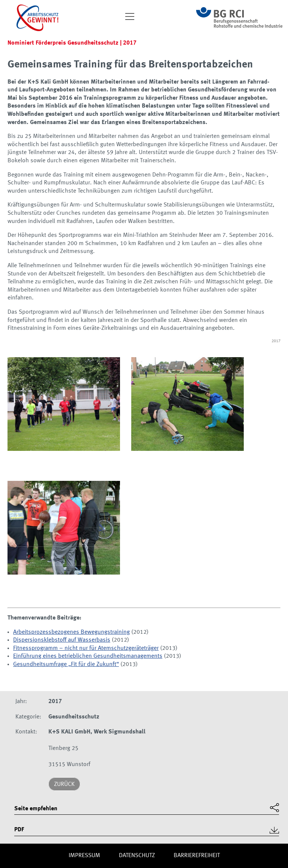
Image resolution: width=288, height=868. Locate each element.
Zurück (64, 784)
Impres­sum (84, 856)
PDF (19, 830)
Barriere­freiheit (197, 856)
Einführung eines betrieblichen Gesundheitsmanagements (88, 656)
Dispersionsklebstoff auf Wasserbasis (62, 640)
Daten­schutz (137, 856)
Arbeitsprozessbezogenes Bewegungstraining (71, 632)
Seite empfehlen (36, 809)
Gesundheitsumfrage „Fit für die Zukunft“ (66, 664)
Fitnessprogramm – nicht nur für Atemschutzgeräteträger (86, 648)
